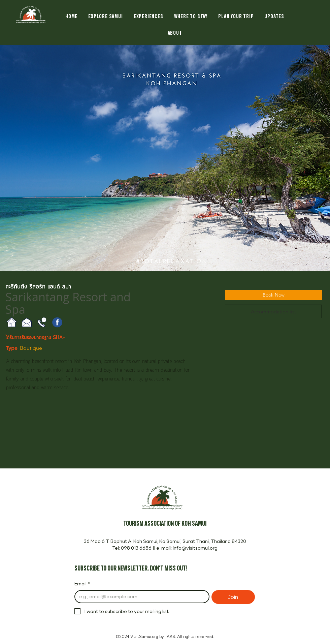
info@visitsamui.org (195, 548)
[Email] (140, 597)
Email (82, 584)
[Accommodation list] (273, 311)
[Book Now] (273, 295)
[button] (165, 158)
